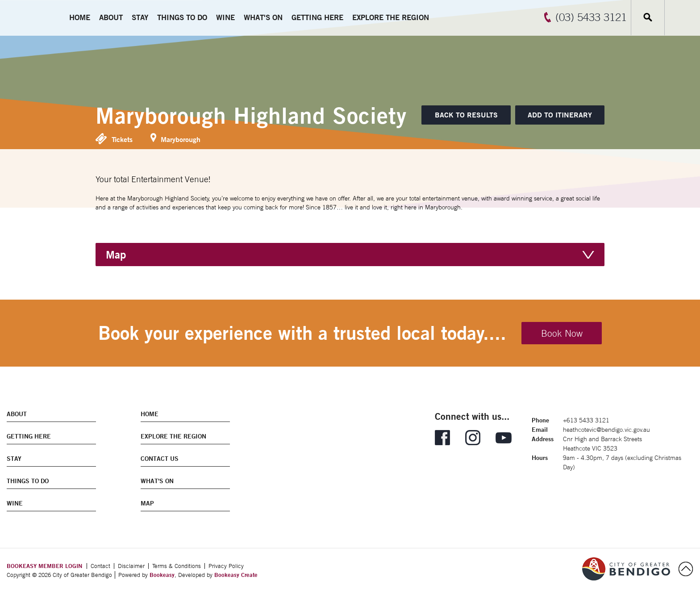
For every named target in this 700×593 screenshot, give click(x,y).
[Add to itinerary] (560, 115)
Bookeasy (162, 575)
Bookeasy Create (236, 575)
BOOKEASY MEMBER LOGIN (44, 566)
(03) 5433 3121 (591, 17)
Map (116, 255)
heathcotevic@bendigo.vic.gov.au (606, 430)
